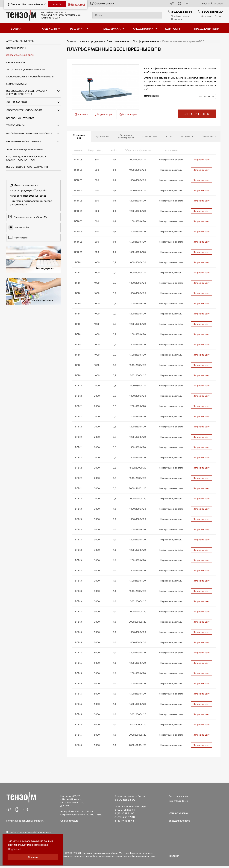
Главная (71, 41)
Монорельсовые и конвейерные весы (30, 77)
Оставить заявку (102, 3)
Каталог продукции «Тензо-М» (28, 190)
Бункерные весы (16, 84)
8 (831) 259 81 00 (125, 813)
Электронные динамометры (24, 149)
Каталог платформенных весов (28, 196)
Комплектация (150, 136)
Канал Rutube (18, 227)
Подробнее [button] (15, 849)
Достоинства (103, 136)
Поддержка (187, 136)
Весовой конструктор (20, 118)
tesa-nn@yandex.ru (178, 801)
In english (174, 856)
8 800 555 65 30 (212, 12)
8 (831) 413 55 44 (124, 821)
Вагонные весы (16, 48)
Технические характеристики (126, 136)
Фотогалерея (18, 238)
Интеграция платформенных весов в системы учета (31, 203)
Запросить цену (201, 160)
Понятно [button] (33, 857)
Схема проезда (69, 821)
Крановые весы (16, 62)
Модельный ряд (79, 136)
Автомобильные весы (20, 41)
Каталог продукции (91, 41)
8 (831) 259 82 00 (125, 817)
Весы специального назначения (27, 167)
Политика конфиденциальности (25, 821)
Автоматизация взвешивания (25, 69)
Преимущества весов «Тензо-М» (28, 217)
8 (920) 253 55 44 (125, 810)
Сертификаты (209, 136)
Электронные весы (118, 41)
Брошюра (81, 114)
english (218, 4)
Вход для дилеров (179, 821)
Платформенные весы (20, 55)
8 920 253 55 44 (182, 12)
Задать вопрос (104, 114)
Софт (169, 136)
